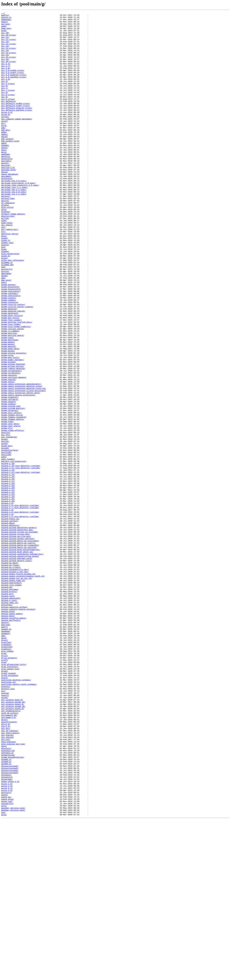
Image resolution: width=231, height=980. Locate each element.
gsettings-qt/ (9, 816)
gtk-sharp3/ (8, 883)
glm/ (3, 318)
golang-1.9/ (8, 615)
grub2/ (5, 803)
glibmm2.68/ (8, 315)
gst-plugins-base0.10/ (13, 840)
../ (3, 13)
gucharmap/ (7, 933)
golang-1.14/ (8, 567)
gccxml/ (5, 138)
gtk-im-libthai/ (10, 875)
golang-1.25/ (8, 596)
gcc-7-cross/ (8, 106)
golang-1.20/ (8, 583)
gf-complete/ (8, 241)
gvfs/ (4, 965)
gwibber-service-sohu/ (13, 970)
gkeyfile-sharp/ (10, 278)
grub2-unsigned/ (10, 808)
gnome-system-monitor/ (13, 488)
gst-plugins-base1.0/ (13, 843)
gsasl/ (5, 811)
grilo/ (5, 784)
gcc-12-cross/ (9, 50)
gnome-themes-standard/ (14, 498)
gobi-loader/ (8, 549)
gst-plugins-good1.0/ (13, 848)
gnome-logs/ (8, 403)
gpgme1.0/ (6, 753)
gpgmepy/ (6, 758)
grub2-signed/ (9, 806)
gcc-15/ (5, 64)
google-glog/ (8, 731)
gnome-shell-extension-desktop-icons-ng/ (24, 464)
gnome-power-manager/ (13, 429)
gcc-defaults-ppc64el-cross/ (17, 130)
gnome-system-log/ (11, 485)
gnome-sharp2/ (9, 453)
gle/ (3, 294)
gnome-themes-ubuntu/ (13, 501)
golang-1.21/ (8, 586)
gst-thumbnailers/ (11, 851)
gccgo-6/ (6, 135)
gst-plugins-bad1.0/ (12, 837)
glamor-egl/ (8, 289)
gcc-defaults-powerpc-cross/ (17, 127)
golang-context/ (10, 623)
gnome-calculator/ (11, 347)
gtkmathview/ (8, 904)
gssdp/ (5, 835)
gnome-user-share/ (11, 509)
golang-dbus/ (8, 625)
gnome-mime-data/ (10, 416)
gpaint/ (5, 745)
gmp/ (3, 331)
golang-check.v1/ (10, 620)
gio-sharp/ (7, 268)
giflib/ (5, 260)
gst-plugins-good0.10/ (13, 845)
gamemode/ (6, 21)
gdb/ (3, 151)
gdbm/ (4, 156)
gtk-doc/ (6, 872)
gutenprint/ (8, 962)
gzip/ (4, 975)
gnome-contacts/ (10, 360)
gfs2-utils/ (8, 246)
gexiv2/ (5, 239)
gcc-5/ (5, 95)
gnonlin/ (6, 517)
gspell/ (5, 832)
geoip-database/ (10, 207)
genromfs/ (6, 191)
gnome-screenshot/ (11, 445)
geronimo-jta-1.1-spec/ (14, 231)
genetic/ (6, 186)
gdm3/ (4, 170)
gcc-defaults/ (9, 119)
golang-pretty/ (9, 708)
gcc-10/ (5, 37)
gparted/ (6, 747)
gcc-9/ (5, 114)
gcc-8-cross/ (8, 111)
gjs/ (3, 276)
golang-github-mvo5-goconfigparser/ (21, 657)
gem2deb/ (6, 183)
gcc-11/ (5, 42)
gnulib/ (5, 527)
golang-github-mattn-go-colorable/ (20, 647)
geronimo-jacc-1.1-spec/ (14, 223)
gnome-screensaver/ (11, 443)
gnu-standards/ (9, 522)
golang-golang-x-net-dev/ (15, 684)
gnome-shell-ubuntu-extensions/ (18, 472)
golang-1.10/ (8, 554)
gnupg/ (5, 530)
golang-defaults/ (10, 628)
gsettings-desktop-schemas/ (16, 814)
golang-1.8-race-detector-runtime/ (20, 612)
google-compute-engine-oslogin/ (18, 729)
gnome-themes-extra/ (12, 496)
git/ (3, 270)
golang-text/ (8, 713)
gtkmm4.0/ (6, 914)
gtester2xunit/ (9, 864)
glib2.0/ (6, 305)
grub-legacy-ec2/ (10, 800)
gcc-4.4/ (6, 74)
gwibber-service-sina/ (13, 967)
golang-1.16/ (8, 572)
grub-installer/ (10, 798)
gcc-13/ (5, 53)
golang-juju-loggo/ (11, 700)
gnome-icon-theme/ (11, 387)
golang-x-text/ (9, 718)
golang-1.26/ (8, 599)
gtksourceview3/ (10, 920)
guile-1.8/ (7, 938)
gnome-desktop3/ (10, 374)
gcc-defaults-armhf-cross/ (16, 125)
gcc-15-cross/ (9, 66)
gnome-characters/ (11, 352)
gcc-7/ (5, 103)
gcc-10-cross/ (9, 40)
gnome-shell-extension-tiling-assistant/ (24, 466)
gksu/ (4, 281)
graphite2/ (7, 774)
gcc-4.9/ (6, 93)
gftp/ (4, 249)
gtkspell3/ (7, 930)
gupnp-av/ (6, 954)
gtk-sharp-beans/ (10, 877)
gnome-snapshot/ (10, 474)
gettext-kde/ (8, 236)
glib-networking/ (10, 302)
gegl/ (4, 178)
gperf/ (5, 750)
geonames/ (6, 209)
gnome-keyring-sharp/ (13, 400)
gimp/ (4, 262)
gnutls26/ (6, 541)
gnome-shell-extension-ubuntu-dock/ (21, 469)
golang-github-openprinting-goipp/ (20, 665)
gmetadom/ (6, 326)
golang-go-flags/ (10, 676)
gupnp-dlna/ (8, 957)
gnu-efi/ (6, 519)
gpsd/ (4, 763)
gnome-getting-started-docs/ (17, 384)
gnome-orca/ (8, 424)
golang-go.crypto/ (11, 678)
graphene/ (6, 771)
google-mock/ (8, 737)
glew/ (4, 297)
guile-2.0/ (7, 941)
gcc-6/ (5, 101)
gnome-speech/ (9, 480)
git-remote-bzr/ (10, 273)
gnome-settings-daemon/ (14, 451)
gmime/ (5, 329)
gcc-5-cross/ (8, 98)
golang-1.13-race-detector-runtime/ (21, 565)
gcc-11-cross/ (9, 45)
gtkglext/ (6, 896)
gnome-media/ (8, 408)
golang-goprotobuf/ (11, 697)
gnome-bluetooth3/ (11, 345)
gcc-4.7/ (6, 77)
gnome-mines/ (8, 419)
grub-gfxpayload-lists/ (14, 795)
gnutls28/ (6, 543)
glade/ (5, 284)
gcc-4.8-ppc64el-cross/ (14, 90)
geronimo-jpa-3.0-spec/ (14, 228)
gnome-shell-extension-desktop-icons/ (22, 461)
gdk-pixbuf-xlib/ (10, 167)
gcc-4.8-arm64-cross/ (13, 82)
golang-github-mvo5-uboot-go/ (17, 660)
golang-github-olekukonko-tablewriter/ (22, 663)
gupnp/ (5, 951)
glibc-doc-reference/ (13, 310)
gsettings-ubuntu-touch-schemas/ (19, 819)
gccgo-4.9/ (7, 133)
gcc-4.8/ (6, 80)
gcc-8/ (5, 109)
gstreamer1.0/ (9, 859)
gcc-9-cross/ (8, 117)
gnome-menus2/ (9, 413)
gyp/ (3, 973)
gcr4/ (4, 148)
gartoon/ (6, 27)
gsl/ (3, 827)
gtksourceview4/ (10, 922)
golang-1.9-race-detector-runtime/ (20, 618)
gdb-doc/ (6, 154)
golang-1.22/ (8, 588)
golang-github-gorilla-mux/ (16, 641)
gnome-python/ (9, 432)
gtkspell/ (6, 928)
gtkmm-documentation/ (13, 906)
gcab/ (4, 34)
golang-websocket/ (11, 716)
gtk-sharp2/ (8, 880)
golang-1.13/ (8, 562)
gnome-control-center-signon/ (17, 366)
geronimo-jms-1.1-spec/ (14, 225)
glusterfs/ (7, 321)
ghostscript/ (8, 257)
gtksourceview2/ (10, 917)
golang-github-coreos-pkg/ (16, 639)
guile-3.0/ (7, 946)
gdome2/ (5, 172)
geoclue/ (6, 196)
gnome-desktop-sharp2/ (13, 371)
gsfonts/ (6, 822)
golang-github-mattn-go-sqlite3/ (19, 655)
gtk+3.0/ (6, 869)
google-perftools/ (11, 742)
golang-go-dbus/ (10, 673)
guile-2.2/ (7, 943)
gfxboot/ (6, 252)
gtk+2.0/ (6, 867)
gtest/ (5, 861)
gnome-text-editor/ (11, 493)
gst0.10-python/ (10, 853)
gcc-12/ (5, 48)
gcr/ (3, 146)
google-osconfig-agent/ (14, 739)
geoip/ (5, 204)
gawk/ (4, 29)
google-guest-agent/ (12, 734)
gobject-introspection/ (14, 551)
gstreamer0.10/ (9, 856)
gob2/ (4, 546)
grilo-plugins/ (9, 787)
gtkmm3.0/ (6, 912)
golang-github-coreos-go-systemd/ (20, 636)
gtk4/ (4, 893)
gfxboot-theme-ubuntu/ (13, 254)
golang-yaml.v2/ (10, 721)
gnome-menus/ (8, 411)
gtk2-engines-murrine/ (13, 890)
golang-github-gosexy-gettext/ (18, 644)
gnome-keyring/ (9, 398)
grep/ (4, 782)
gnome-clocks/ (9, 355)
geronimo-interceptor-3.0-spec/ (18, 217)
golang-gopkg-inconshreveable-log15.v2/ (23, 689)
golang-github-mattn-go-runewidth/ (20, 652)
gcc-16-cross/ (9, 72)
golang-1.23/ (8, 591)
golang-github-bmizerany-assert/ (19, 631)
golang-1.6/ (8, 602)
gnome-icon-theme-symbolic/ (16, 390)
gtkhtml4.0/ (8, 901)
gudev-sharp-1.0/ (10, 936)
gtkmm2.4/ (6, 909)
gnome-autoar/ (9, 339)
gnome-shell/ (8, 456)
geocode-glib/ (9, 201)
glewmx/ (5, 299)
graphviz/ (6, 777)
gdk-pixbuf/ (8, 164)
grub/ (4, 792)
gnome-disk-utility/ (12, 376)
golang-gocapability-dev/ (15, 681)
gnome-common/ (9, 358)
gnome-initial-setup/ (13, 392)
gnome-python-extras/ (13, 437)
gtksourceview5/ (10, 925)
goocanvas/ (7, 724)
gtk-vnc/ (6, 885)
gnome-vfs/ (7, 511)
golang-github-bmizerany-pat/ (17, 633)
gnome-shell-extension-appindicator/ (21, 458)
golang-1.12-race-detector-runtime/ (21, 559)
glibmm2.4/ (7, 313)
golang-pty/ (8, 710)
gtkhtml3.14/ (8, 898)
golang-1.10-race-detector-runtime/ (21, 557)
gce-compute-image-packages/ (17, 140)
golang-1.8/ (8, 610)
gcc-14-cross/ (9, 61)
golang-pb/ (7, 702)
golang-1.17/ (8, 575)
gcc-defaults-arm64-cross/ (16, 122)
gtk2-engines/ (9, 888)
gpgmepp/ (6, 755)
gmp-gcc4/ (6, 334)
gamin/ (5, 24)
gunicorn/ (6, 949)
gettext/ (6, 233)
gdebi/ (5, 159)
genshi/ (5, 193)
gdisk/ (5, 162)
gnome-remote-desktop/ (13, 440)
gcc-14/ (5, 58)
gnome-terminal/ (10, 490)
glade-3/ (6, 286)
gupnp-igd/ (7, 959)
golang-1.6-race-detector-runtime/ (20, 604)
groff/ (5, 790)
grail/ (5, 766)
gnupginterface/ (10, 538)
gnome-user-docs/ (10, 506)
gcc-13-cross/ (9, 56)
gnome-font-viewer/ (11, 382)
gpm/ (3, 761)
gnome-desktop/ (9, 368)
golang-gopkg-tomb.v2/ (13, 694)
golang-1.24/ (8, 594)
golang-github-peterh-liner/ (17, 671)
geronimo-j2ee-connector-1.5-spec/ (20, 220)
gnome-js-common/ (10, 395)
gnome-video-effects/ (13, 514)
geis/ (4, 180)
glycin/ (5, 323)
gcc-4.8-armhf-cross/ (13, 85)
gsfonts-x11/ (8, 824)
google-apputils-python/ (14, 726)
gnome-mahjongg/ (10, 405)
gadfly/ (5, 16)
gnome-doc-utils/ (10, 379)
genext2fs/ (7, 188)
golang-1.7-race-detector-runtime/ (20, 607)
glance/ (5, 292)
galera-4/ (6, 19)
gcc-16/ (5, 69)
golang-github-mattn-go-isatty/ (18, 649)
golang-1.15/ (8, 570)
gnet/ (4, 337)
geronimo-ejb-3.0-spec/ (14, 215)
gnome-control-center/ (13, 363)
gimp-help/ (7, 265)
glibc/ (5, 307)
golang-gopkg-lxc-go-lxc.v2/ (17, 692)
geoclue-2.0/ (8, 199)
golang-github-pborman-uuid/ (17, 668)
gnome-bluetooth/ (10, 342)
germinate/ (7, 212)
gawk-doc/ (6, 32)
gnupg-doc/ (7, 533)
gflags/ (5, 244)
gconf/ (5, 143)
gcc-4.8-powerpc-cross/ (14, 87)
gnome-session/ (9, 448)
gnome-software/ (10, 477)
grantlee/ (6, 769)
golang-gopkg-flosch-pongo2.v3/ (18, 686)
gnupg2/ (5, 535)
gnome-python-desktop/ (13, 435)
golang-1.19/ (8, 580)
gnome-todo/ (8, 504)
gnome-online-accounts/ (14, 421)
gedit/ (5, 175)
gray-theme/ (8, 779)
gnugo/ (5, 525)
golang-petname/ (10, 705)
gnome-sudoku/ (9, 482)
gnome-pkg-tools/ (10, 427)
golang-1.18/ (8, 578)
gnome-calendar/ (10, 350)
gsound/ (5, 830)
